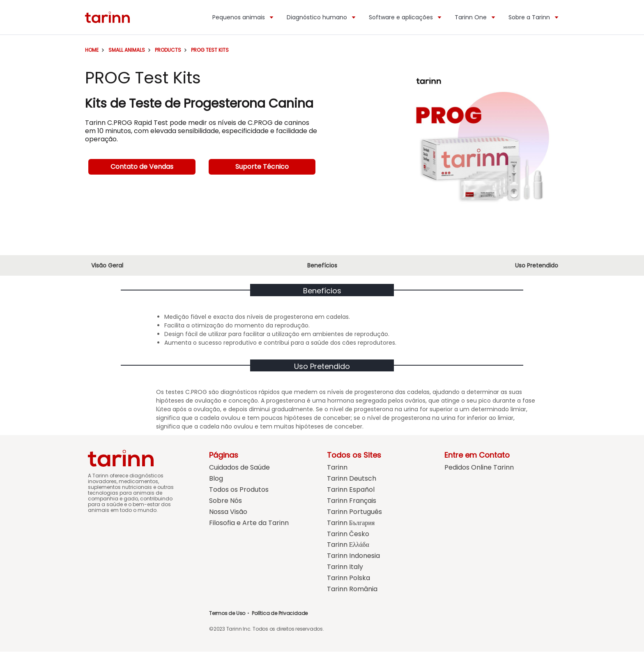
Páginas (224, 455)
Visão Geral (107, 265)
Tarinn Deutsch (352, 479)
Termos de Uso (227, 614)
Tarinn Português (354, 512)
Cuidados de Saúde (239, 468)
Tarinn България (351, 523)
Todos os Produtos (239, 490)
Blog (216, 479)
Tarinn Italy (345, 568)
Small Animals (127, 50)
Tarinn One (475, 17)
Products (168, 50)
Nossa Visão (228, 512)
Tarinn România (352, 590)
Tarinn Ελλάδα (348, 545)
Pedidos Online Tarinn (479, 468)
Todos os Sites (354, 455)
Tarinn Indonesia (353, 556)
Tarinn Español (351, 490)
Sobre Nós (225, 501)
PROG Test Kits (210, 50)
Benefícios (322, 265)
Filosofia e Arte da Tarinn (249, 523)
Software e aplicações (406, 17)
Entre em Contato (477, 455)
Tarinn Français (352, 501)
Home (92, 50)
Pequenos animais (243, 17)
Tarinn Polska (348, 579)
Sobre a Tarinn (534, 17)
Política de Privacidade (280, 614)
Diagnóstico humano (322, 17)
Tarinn (337, 468)
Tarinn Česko (348, 534)
